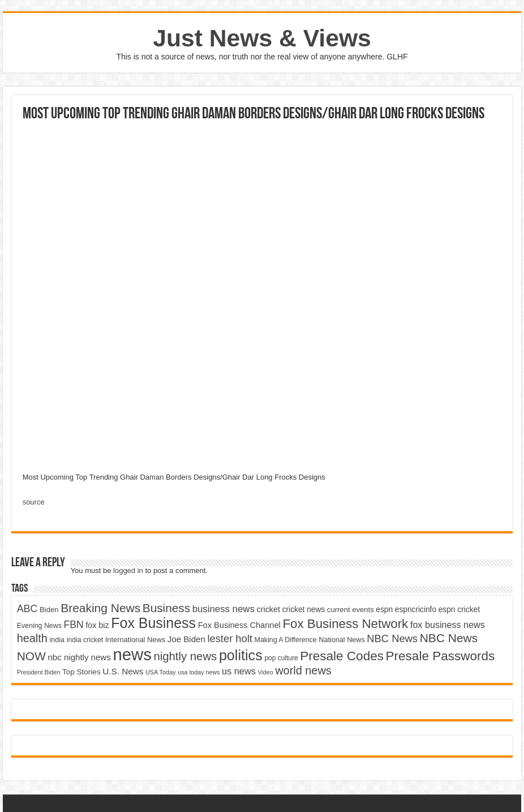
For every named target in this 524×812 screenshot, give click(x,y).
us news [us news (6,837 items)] (239, 671)
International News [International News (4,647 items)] (136, 640)
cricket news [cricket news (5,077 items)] (304, 610)
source (34, 502)
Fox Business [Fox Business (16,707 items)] (153, 623)
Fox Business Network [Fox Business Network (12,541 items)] (345, 624)
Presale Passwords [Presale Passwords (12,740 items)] (441, 656)
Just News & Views (262, 38)
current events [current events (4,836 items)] (351, 610)
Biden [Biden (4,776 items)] (49, 610)
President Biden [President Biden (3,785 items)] (39, 672)
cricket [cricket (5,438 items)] (268, 609)
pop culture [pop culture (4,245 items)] (281, 658)
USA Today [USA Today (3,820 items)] (161, 672)
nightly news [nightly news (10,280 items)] (185, 656)
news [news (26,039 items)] (132, 654)
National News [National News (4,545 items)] (342, 640)
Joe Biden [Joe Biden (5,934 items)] (186, 639)
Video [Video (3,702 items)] (266, 672)
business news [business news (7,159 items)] (224, 609)
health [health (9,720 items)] (32, 638)
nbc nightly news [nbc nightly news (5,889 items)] (80, 657)
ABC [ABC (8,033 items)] (27, 609)
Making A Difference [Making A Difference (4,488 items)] (286, 640)
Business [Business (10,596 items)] (166, 608)
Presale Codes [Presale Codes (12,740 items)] (342, 656)
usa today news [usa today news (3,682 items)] (199, 672)
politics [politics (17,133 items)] (241, 655)
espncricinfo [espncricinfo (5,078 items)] (416, 610)
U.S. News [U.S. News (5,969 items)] (123, 671)
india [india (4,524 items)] (57, 640)
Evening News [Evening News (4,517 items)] (39, 626)
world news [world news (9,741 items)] (303, 670)
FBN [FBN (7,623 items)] (74, 625)
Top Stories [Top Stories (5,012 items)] (81, 672)
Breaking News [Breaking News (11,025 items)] (100, 608)
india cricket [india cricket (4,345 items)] (85, 640)
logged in (128, 570)
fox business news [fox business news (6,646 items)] (448, 625)
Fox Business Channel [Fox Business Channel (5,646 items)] (239, 625)
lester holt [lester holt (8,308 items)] (230, 638)
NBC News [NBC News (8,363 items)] (392, 638)
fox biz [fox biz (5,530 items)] (97, 625)
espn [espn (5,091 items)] (384, 610)
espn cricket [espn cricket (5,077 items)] (459, 610)
